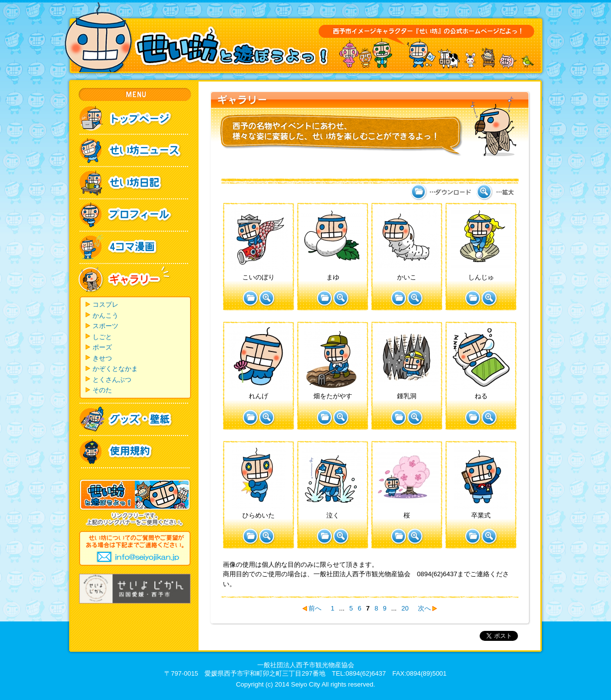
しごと (102, 337)
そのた (102, 390)
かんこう (105, 315)
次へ (424, 608)
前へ (315, 608)
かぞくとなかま (115, 369)
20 (405, 608)
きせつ (102, 358)
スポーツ (105, 326)
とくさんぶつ (112, 380)
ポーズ (102, 347)
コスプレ (105, 305)
